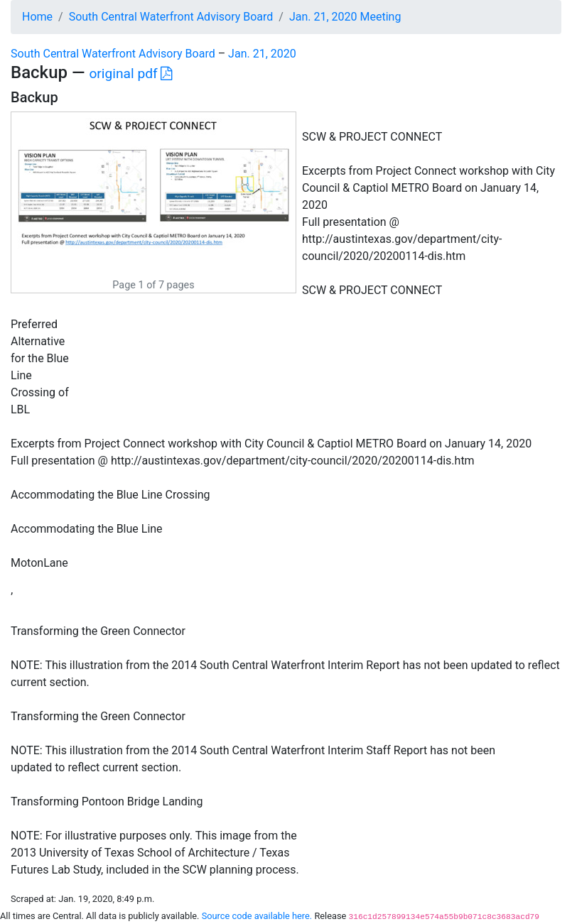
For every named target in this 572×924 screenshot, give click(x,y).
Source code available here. (257, 916)
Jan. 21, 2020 (262, 54)
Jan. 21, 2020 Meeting (345, 17)
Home (37, 17)
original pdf (130, 74)
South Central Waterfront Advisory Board (171, 17)
